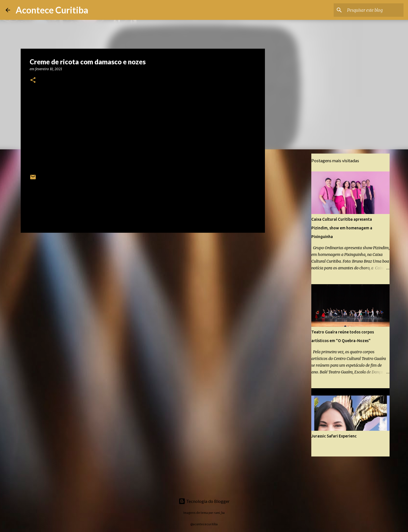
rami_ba (219, 513)
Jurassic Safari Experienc (334, 436)
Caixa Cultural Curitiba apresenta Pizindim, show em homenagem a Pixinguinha (342, 228)
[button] (33, 80)
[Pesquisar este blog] (374, 10)
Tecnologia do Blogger (204, 501)
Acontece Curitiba (52, 10)
